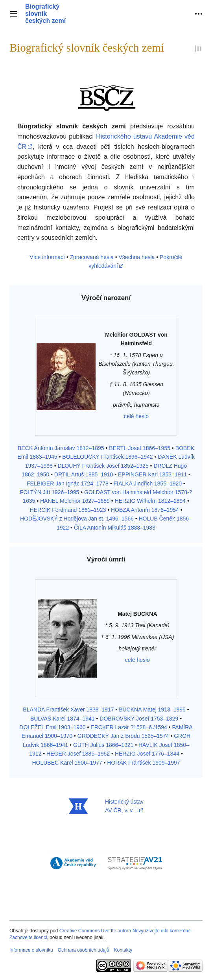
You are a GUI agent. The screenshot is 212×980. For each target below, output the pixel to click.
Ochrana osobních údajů (84, 950)
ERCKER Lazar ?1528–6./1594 (129, 727)
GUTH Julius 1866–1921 (103, 745)
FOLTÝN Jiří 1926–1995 (50, 492)
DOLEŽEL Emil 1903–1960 (52, 727)
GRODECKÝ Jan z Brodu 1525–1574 (123, 736)
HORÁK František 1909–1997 (143, 763)
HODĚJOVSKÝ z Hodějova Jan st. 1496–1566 (77, 519)
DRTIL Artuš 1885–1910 (84, 474)
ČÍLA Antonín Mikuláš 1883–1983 (115, 528)
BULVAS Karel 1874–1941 (63, 719)
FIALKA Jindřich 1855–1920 (148, 484)
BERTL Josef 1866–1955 (140, 448)
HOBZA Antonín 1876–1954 (145, 510)
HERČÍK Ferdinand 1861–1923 (68, 510)
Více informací (47, 257)
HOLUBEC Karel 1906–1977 (67, 763)
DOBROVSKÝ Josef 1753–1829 (139, 719)
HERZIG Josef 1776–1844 (147, 754)
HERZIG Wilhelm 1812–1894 (150, 501)
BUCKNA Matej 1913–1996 (152, 710)
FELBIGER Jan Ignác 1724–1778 (68, 484)
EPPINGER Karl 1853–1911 (152, 474)
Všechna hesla (137, 257)
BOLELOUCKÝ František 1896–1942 (107, 457)
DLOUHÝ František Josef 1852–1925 (103, 466)
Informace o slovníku (31, 950)
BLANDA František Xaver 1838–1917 (68, 710)
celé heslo (136, 416)
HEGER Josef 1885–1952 (78, 754)
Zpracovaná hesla (92, 257)
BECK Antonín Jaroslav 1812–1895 (61, 448)
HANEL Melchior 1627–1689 (75, 501)
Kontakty (123, 950)
